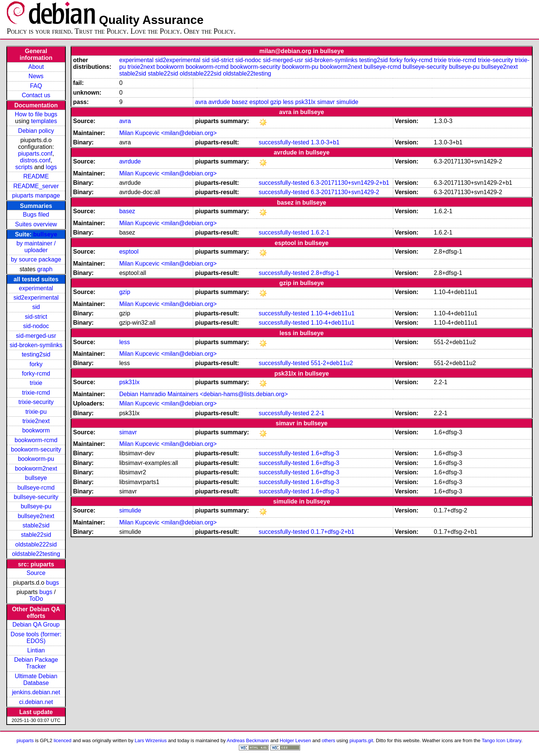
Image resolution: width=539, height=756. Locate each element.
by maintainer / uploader (36, 247)
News (36, 76)
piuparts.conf (35, 154)
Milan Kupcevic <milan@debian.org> (168, 133)
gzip (276, 102)
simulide (347, 102)
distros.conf (35, 160)
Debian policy (36, 131)
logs (51, 167)
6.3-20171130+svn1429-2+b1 (350, 183)
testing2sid (36, 354)
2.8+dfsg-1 (325, 273)
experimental (36, 288)
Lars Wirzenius (151, 740)
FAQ (36, 86)
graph (45, 269)
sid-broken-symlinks (36, 345)
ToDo (36, 599)
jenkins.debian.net (36, 692)
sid (36, 307)
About (36, 67)
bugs (53, 583)
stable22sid (36, 535)
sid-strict (36, 317)
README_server (36, 186)
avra (201, 102)
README (36, 176)
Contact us (36, 95)
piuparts (25, 740)
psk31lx (305, 102)
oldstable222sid (36, 544)
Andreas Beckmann (248, 740)
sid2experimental (36, 298)
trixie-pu (36, 412)
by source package (36, 259)
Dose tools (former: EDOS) (36, 638)
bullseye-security (36, 497)
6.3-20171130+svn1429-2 (345, 192)
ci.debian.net (36, 702)
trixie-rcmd (36, 393)
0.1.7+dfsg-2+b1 (333, 532)
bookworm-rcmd (36, 440)
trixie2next (36, 421)
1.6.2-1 (320, 232)
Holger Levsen (295, 740)
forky (36, 364)
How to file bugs (36, 114)
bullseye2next (36, 516)
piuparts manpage (36, 195)
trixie (36, 383)
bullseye (45, 234)
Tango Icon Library (502, 740)
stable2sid (36, 525)
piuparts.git (361, 740)
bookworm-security (36, 449)
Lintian (36, 650)
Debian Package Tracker (36, 663)
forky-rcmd (36, 374)
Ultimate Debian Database (36, 680)
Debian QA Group (36, 625)
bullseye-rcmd (36, 488)
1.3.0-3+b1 (325, 142)
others (329, 740)
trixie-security (36, 402)
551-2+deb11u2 (332, 363)
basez (240, 102)
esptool (259, 102)
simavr (326, 102)
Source (36, 573)
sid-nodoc (36, 326)
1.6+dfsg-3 (325, 453)
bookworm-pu (36, 459)
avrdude (219, 102)
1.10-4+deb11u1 (333, 313)
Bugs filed (36, 215)
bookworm (36, 430)
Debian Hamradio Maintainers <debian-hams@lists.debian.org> (204, 394)
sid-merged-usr (36, 336)
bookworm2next (36, 469)
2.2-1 (318, 413)
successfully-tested (284, 142)
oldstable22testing (36, 554)
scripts (24, 167)
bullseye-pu (36, 506)
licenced (63, 740)
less (288, 102)
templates (44, 121)
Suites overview (36, 224)
